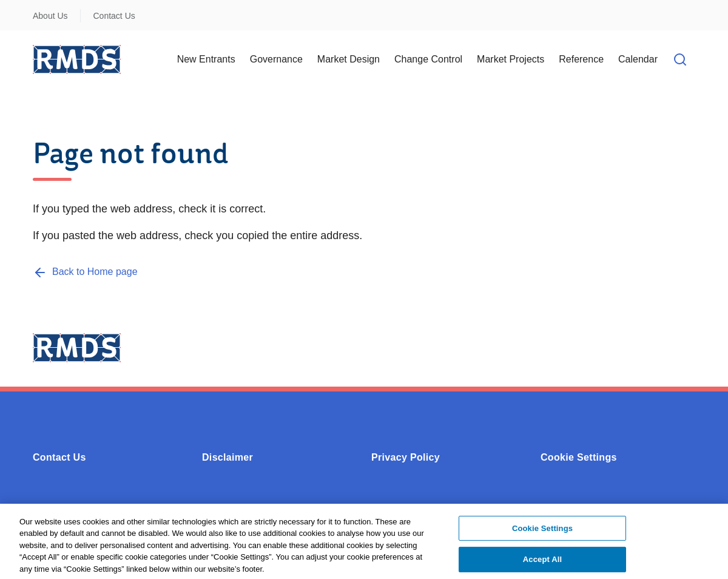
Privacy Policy (406, 457)
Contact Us (114, 16)
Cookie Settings (579, 457)
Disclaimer (227, 457)
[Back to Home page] (85, 272)
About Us (50, 16)
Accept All (542, 563)
